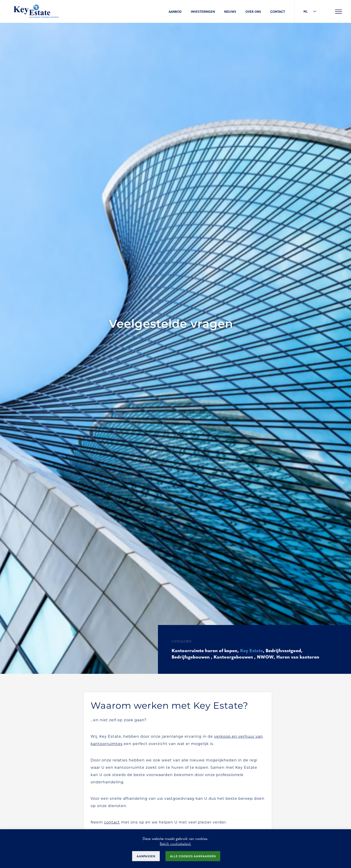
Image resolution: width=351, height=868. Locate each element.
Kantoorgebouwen (235, 657)
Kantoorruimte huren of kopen (205, 650)
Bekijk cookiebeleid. (175, 844)
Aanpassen (146, 856)
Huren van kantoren (299, 657)
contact (112, 822)
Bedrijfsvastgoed (286, 650)
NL (310, 11)
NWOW (266, 657)
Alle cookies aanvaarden (193, 856)
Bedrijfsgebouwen (192, 657)
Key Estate (253, 650)
